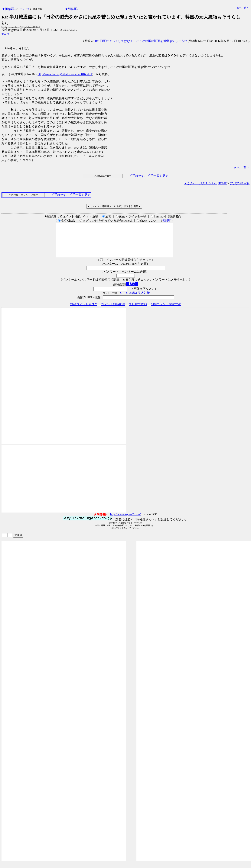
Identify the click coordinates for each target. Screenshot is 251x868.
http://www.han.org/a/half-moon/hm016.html (65, 74)
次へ (239, 8)
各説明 (167, 221)
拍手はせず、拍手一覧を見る (149, 176)
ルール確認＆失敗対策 (135, 300)
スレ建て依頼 (138, 311)
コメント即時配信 (113, 311)
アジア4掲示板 (240, 183)
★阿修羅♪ (9, 9)
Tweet (5, 34)
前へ (246, 8)
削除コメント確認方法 (166, 311)
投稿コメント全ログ (84, 311)
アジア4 (24, 9)
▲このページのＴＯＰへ (200, 183)
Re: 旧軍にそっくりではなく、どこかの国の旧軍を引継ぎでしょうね (141, 41)
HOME (222, 183)
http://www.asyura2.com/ (125, 521)
